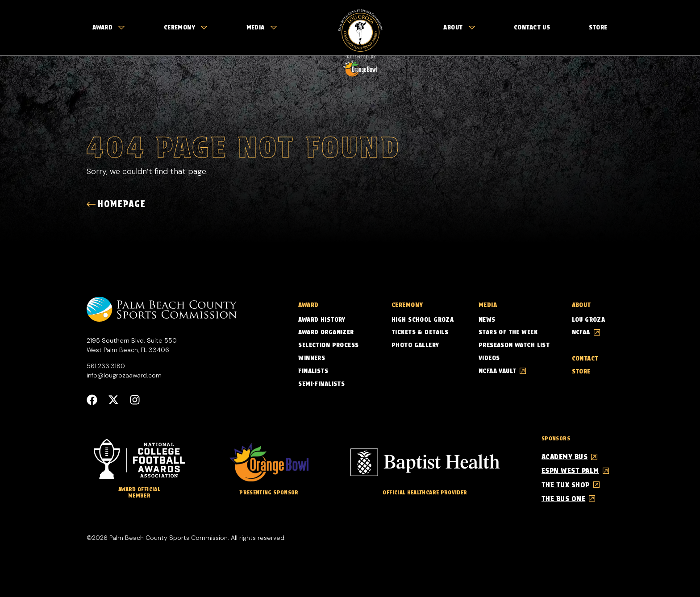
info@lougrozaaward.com (124, 375)
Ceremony (186, 27)
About (459, 27)
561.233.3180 (106, 365)
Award (109, 27)
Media (262, 27)
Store (598, 27)
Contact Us (532, 27)
